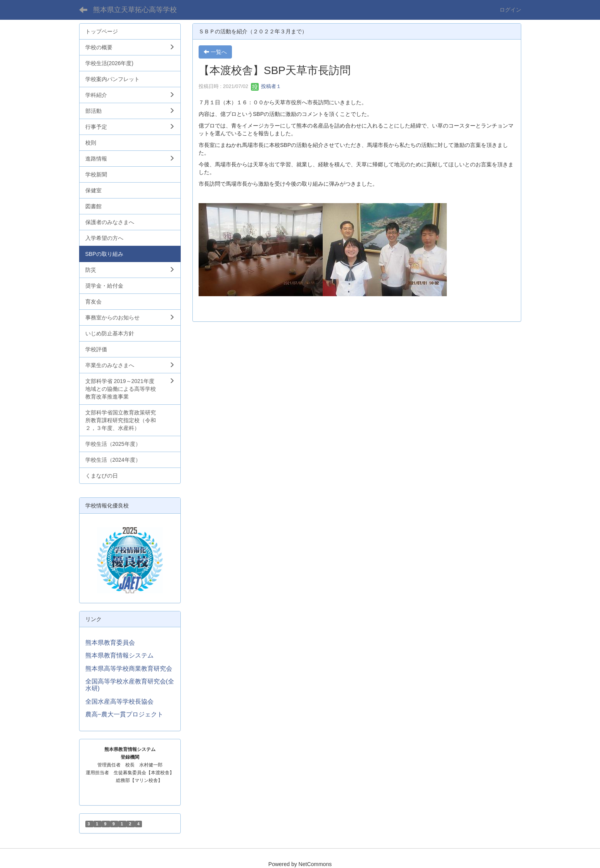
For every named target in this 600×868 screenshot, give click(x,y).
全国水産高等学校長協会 (119, 701)
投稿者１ (266, 86)
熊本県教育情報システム (119, 655)
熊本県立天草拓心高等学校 (135, 10)
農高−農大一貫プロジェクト (124, 714)
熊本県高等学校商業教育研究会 (129, 669)
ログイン (510, 10)
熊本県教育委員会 (110, 643)
